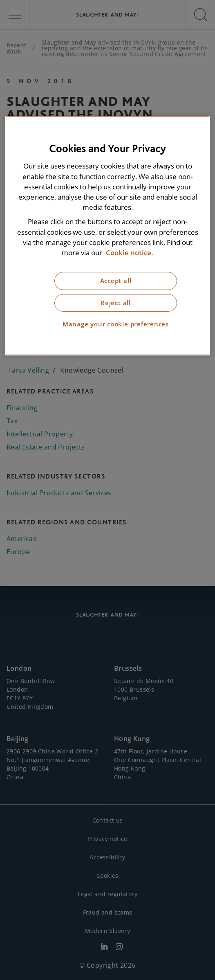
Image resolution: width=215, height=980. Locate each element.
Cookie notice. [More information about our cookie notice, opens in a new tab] (130, 253)
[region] (107, 235)
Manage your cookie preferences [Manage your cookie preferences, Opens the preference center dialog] (116, 324)
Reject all (116, 303)
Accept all (116, 281)
